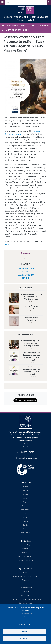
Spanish (26, 253)
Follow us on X (26, 395)
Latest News (26, 288)
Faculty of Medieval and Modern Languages (26, 17)
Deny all (24, 631)
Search (49, 2)
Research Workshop (25, 275)
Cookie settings (24, 624)
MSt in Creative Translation (31, 307)
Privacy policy (27, 614)
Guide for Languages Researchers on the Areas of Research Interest (32, 356)
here (7, 244)
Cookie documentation (27, 617)
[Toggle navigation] (3, 2)
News (9, 26)
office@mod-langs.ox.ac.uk (25, 458)
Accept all (24, 638)
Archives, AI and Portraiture (32, 319)
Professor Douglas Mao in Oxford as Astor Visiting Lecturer (31, 297)
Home (3, 25)
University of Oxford (25, 20)
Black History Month (25, 269)
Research (26, 272)
